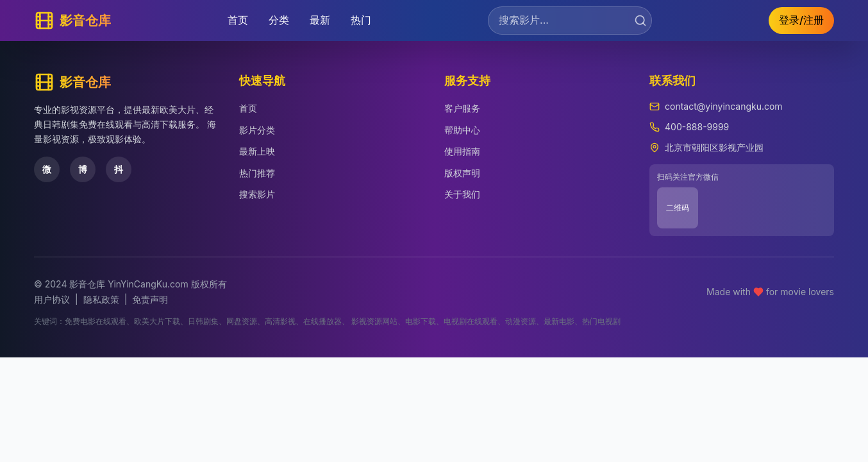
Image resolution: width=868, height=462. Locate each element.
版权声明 (462, 173)
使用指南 (462, 151)
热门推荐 (257, 173)
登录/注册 (801, 20)
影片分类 (257, 130)
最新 (320, 20)
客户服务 (462, 108)
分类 (279, 20)
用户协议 (52, 299)
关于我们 (462, 194)
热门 (361, 20)
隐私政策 (101, 299)
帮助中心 (462, 130)
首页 (238, 20)
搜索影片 (257, 194)
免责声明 (150, 299)
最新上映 (257, 151)
